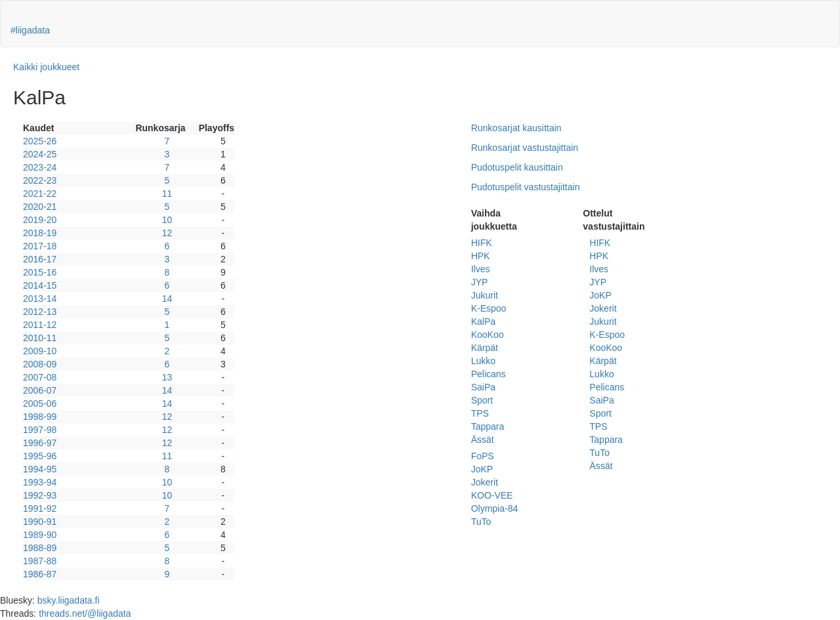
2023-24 (40, 167)
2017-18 (40, 246)
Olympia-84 (495, 508)
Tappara (488, 426)
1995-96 (40, 456)
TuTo (481, 522)
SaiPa (483, 387)
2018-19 (40, 233)
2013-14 (40, 299)
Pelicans (489, 374)
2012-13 (40, 312)
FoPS (483, 456)
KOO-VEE (492, 495)
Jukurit (485, 295)
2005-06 (40, 403)
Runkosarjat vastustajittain (525, 148)
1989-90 (40, 535)
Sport (482, 400)
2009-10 (40, 351)
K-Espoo (489, 308)
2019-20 (40, 220)
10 (167, 220)
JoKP (482, 469)
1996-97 (40, 443)
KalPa (483, 321)
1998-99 (40, 417)
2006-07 (40, 390)
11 (167, 194)
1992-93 (40, 495)
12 (167, 233)
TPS (480, 413)
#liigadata (30, 30)
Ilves (481, 269)
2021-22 (40, 194)
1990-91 (40, 522)
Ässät (483, 440)
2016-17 (40, 259)
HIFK (482, 243)
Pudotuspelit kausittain (517, 167)
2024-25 (40, 154)
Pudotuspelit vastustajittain (526, 187)
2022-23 (40, 180)
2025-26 (40, 141)
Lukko (483, 361)
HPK (481, 256)
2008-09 (40, 364)
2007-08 (40, 377)
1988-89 (40, 548)
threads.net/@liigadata (85, 613)
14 (167, 299)
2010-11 (40, 338)
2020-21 (40, 207)
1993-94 (40, 482)
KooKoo (488, 335)
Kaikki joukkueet (46, 67)
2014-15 (40, 285)
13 (167, 377)
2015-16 (40, 272)
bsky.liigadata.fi (69, 600)
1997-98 (40, 430)
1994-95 (40, 469)
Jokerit (485, 482)
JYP (480, 282)
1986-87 (40, 574)
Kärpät (485, 348)
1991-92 (40, 508)
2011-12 (40, 325)
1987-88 (40, 561)
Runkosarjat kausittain (516, 128)
